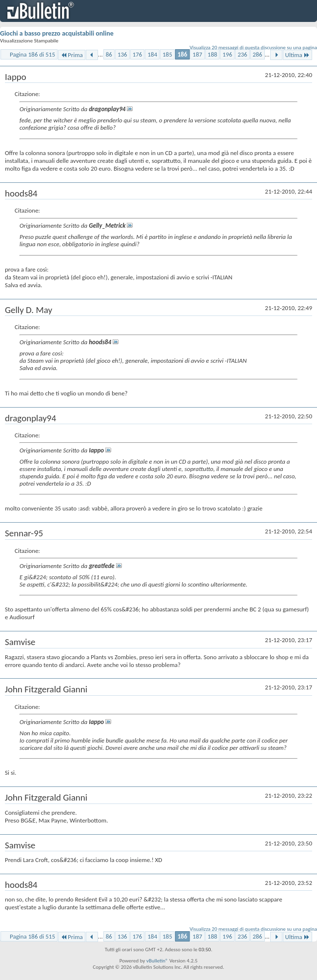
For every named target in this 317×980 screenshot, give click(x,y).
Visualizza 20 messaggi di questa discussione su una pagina (253, 48)
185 (167, 54)
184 (152, 54)
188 (213, 54)
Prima (72, 55)
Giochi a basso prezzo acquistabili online (57, 33)
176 (138, 54)
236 (242, 54)
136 (122, 54)
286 (258, 54)
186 (182, 54)
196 (227, 54)
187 (198, 54)
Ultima (297, 55)
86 (109, 54)
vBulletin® (157, 961)
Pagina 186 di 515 (32, 54)
